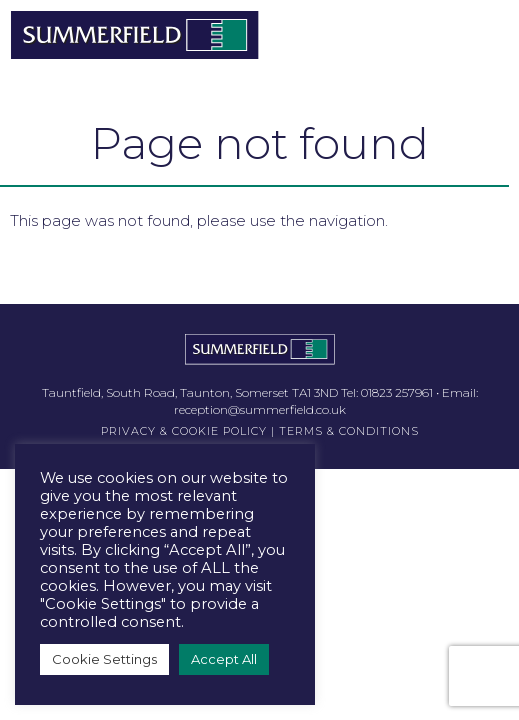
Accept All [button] (224, 659)
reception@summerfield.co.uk (260, 409)
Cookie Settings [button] (104, 659)
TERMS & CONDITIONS (349, 431)
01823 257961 (397, 392)
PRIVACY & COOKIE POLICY (184, 431)
